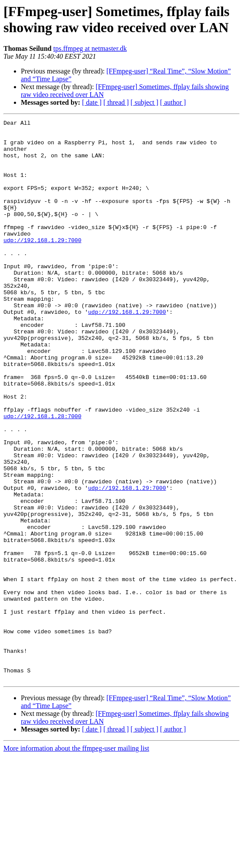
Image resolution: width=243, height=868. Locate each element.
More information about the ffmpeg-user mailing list (76, 860)
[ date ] (92, 102)
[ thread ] (116, 102)
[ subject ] (144, 102)
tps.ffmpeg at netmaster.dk (90, 48)
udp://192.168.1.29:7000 (42, 265)
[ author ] (173, 102)
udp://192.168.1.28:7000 (42, 476)
